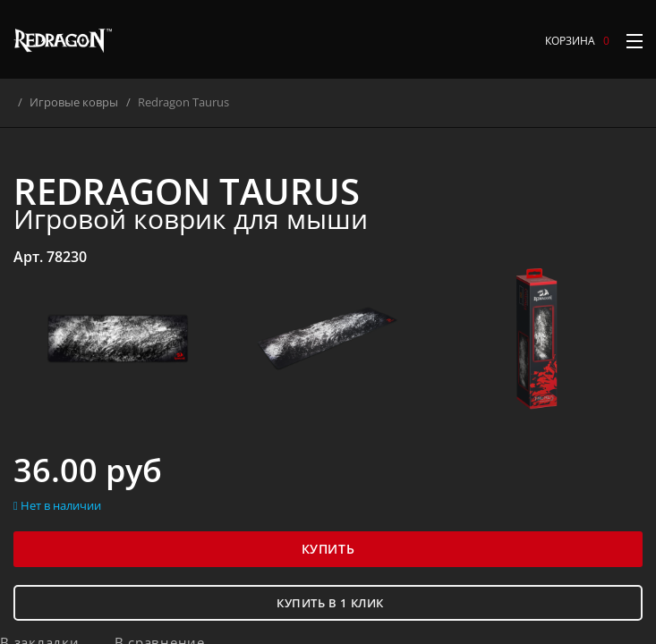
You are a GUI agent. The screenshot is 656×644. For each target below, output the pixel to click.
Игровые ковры (85, 102)
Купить (328, 549)
